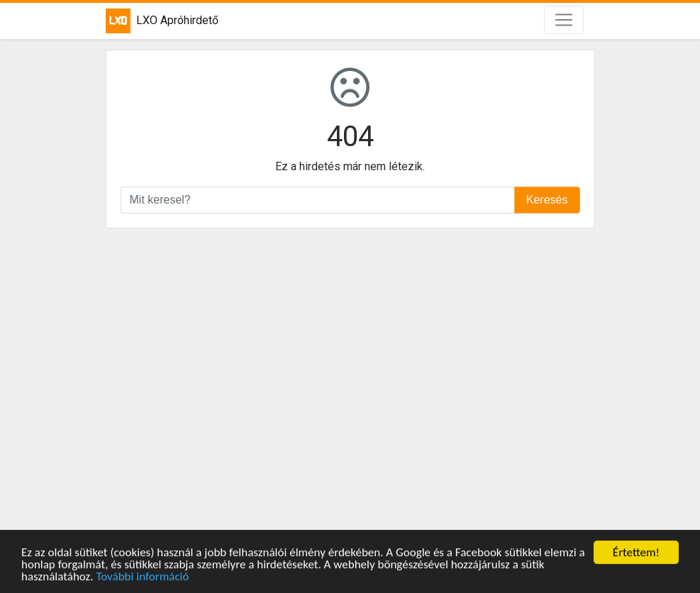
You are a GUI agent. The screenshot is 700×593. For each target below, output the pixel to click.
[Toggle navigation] (564, 20)
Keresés (547, 200)
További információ (142, 577)
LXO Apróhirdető (162, 21)
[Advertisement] (350, 381)
